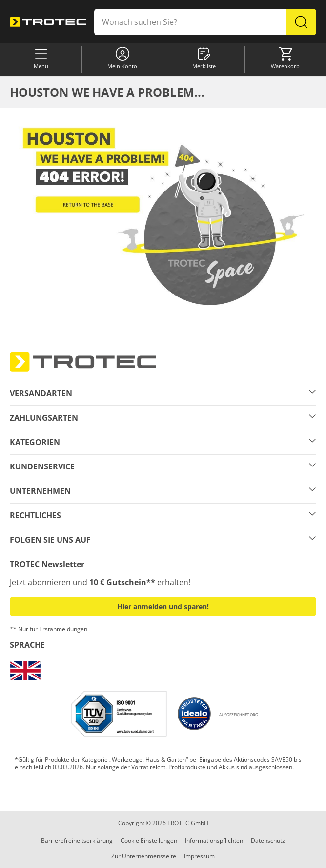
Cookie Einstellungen (149, 840)
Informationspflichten (214, 840)
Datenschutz (268, 840)
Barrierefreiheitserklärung (77, 840)
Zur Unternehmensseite (144, 856)
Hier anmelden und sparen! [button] (163, 606)
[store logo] (48, 22)
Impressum (199, 856)
